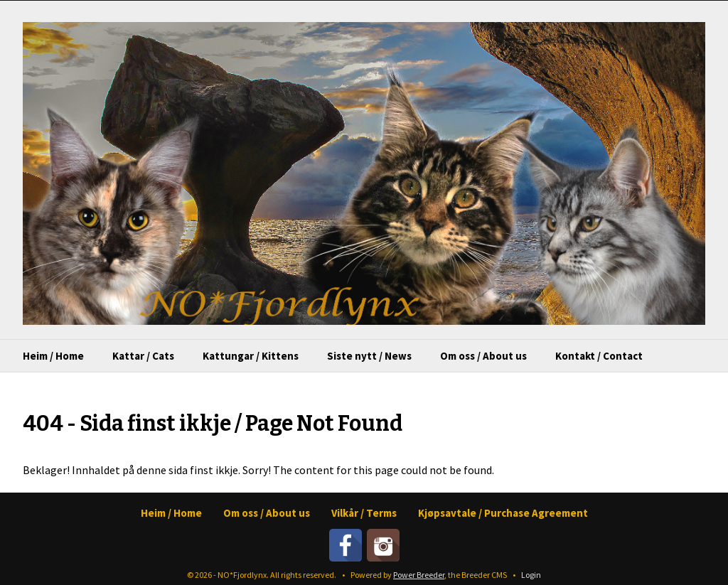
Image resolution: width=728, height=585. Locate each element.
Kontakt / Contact (599, 356)
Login (531, 575)
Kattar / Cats (143, 356)
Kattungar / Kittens (251, 356)
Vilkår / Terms (364, 513)
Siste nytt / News (369, 356)
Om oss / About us (483, 356)
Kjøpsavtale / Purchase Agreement (503, 513)
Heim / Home (53, 356)
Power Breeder (419, 575)
